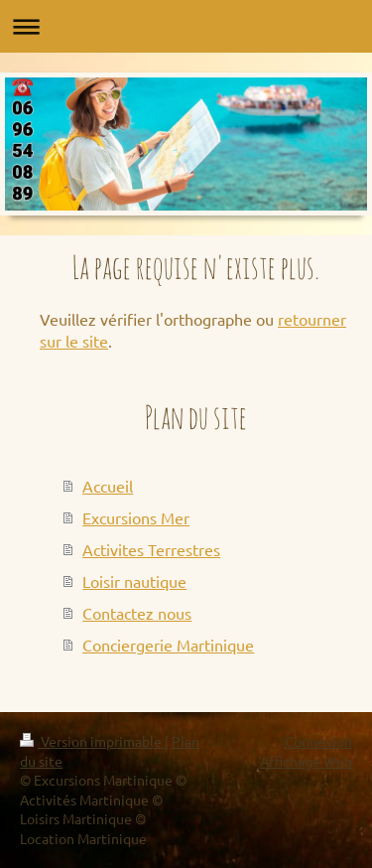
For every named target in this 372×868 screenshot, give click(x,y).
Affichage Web (306, 761)
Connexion (318, 741)
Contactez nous (137, 613)
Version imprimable (92, 741)
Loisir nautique (134, 581)
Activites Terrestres (151, 549)
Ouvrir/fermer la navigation (186, 26)
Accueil (108, 486)
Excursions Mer (136, 517)
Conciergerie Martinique (168, 645)
